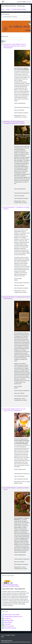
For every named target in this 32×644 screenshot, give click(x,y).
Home (3, 9)
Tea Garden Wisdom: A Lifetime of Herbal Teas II (16, 489)
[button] (5, 41)
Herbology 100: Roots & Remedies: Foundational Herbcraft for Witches (14, 122)
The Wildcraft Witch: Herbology (19, 9)
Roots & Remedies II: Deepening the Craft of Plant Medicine (17, 298)
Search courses (5, 36)
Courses (8, 9)
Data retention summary (7, 640)
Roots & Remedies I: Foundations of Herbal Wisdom (16, 208)
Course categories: (5, 14)
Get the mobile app (5, 642)
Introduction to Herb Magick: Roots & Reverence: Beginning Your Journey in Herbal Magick (15, 46)
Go (3, 41)
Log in (29, 2)
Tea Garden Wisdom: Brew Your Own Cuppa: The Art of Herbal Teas (15, 410)
